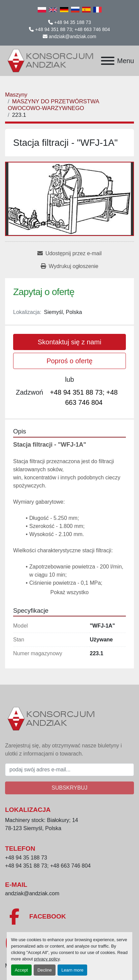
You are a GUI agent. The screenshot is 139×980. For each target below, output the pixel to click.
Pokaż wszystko (70, 592)
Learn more (72, 970)
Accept (21, 970)
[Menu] (108, 61)
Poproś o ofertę (69, 361)
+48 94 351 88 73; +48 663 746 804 (73, 29)
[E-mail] (69, 770)
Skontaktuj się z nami (69, 342)
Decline (45, 970)
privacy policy (47, 959)
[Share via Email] (69, 254)
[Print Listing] (69, 266)
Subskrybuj (69, 788)
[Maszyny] (16, 95)
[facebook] (69, 917)
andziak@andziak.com (73, 36)
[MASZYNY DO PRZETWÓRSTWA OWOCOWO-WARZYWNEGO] (53, 105)
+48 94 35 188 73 (73, 22)
